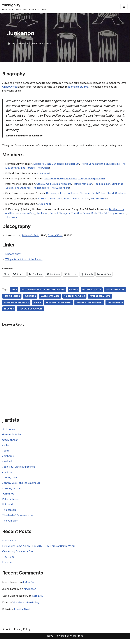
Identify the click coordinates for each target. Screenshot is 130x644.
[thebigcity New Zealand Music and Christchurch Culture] (24, 7)
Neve (50, 641)
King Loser (30, 594)
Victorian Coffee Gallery (27, 608)
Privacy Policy (22, 634)
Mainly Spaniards (68, 179)
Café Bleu (39, 601)
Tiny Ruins (8, 561)
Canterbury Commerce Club (19, 556)
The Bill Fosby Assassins (17, 313)
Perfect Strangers (61, 217)
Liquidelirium (74, 164)
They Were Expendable (93, 179)
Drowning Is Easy (92, 294)
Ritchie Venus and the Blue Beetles (102, 164)
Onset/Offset (20, 87)
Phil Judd (8, 509)
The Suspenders (61, 188)
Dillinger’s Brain (43, 164)
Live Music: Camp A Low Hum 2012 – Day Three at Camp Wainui (40, 551)
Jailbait (6, 450)
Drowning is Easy (57, 194)
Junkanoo (59, 164)
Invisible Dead (23, 614)
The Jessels (9, 515)
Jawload (7, 466)
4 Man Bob (30, 587)
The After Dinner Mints (86, 217)
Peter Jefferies (11, 504)
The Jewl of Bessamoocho (18, 520)
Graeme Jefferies (12, 439)
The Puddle (49, 168)
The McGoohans (15, 168)
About (6, 634)
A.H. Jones (9, 433)
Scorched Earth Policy (95, 194)
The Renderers (41, 188)
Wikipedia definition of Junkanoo (24, 264)
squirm (63, 307)
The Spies (24, 221)
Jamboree (8, 460)
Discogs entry (13, 258)
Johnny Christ (11, 482)
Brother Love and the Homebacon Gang (43, 294)
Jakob (6, 455)
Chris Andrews (18, 43)
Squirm (9, 188)
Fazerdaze (8, 567)
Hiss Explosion (105, 184)
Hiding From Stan (85, 184)
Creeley (42, 184)
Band (14, 294)
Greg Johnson (11, 444)
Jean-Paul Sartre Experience (19, 471)
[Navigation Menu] (124, 7)
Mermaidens (9, 545)
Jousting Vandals (12, 493)
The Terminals (101, 203)
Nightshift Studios (90, 87)
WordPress (77, 641)
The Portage (34, 168)
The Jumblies (10, 525)
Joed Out (8, 477)
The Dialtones (23, 188)
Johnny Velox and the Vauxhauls (21, 488)
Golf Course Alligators (60, 184)
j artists (48, 43)
